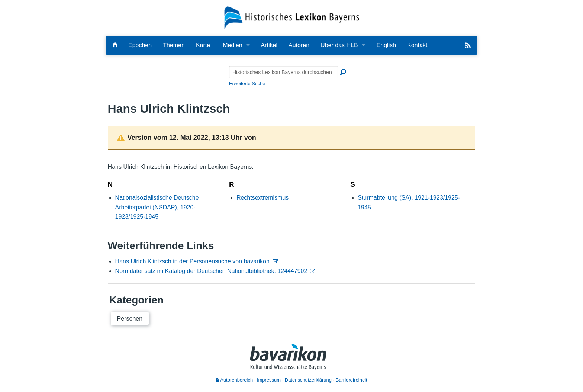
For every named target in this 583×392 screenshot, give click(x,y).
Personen (130, 319)
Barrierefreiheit (352, 380)
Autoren (299, 45)
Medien (232, 45)
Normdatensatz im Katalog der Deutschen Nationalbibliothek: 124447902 (211, 271)
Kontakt (417, 45)
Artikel (269, 45)
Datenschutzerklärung (308, 380)
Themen (174, 45)
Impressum (269, 380)
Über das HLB (339, 45)
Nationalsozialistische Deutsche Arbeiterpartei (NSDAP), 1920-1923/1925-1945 (157, 207)
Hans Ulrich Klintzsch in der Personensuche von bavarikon (192, 261)
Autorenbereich (234, 380)
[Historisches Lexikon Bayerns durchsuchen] (284, 72)
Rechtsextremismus (262, 198)
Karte (203, 45)
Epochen (140, 45)
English (386, 45)
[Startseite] (292, 17)
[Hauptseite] (115, 45)
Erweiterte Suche (247, 83)
